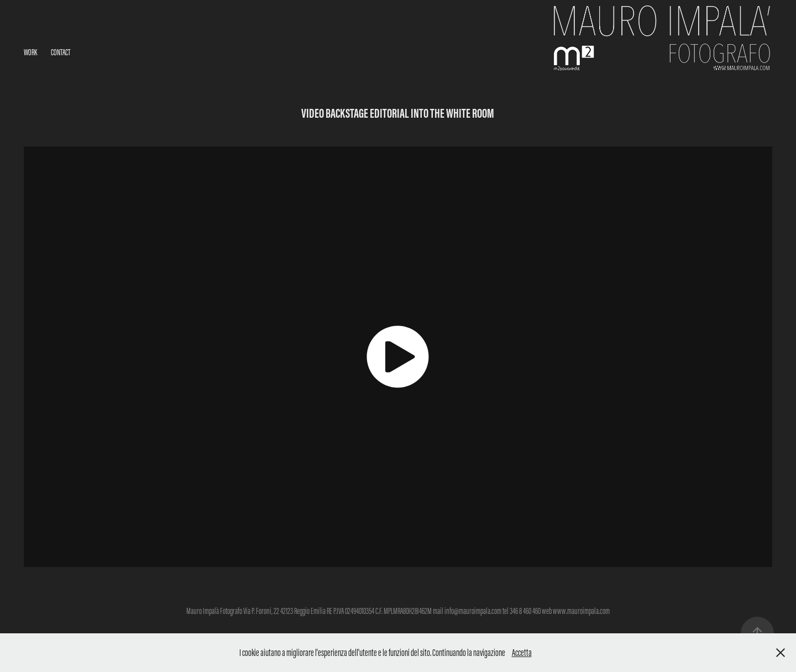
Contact (61, 52)
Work (30, 52)
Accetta (522, 653)
